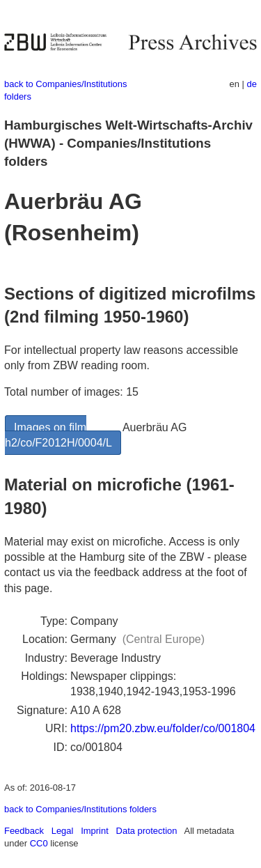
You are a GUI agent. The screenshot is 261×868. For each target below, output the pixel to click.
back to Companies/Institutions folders (80, 809)
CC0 (39, 843)
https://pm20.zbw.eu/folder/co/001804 (163, 728)
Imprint (95, 831)
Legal (63, 831)
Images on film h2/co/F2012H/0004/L (58, 435)
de (252, 84)
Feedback (24, 831)
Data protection (147, 831)
